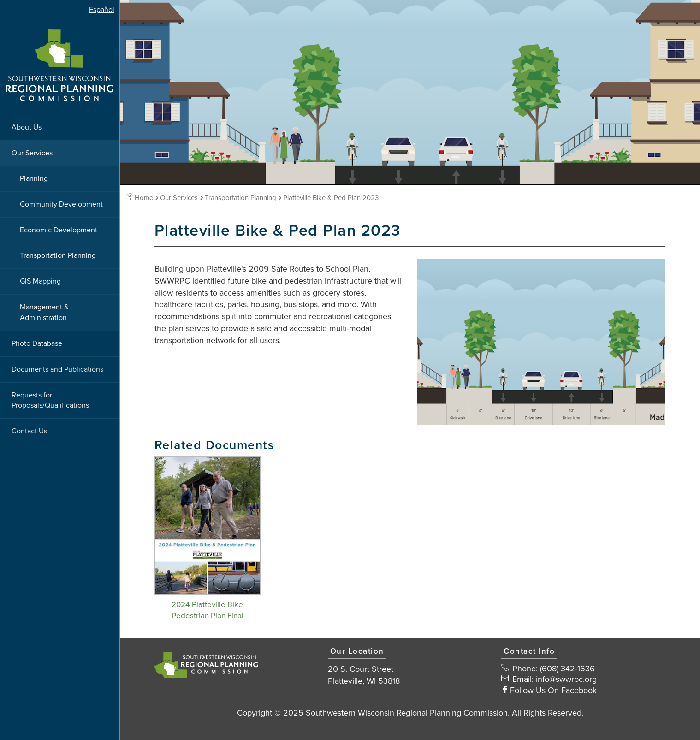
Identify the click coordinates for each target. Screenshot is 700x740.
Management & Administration (44, 312)
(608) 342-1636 (567, 669)
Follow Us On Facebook (553, 690)
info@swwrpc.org (566, 679)
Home (139, 198)
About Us (27, 127)
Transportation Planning (58, 255)
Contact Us (29, 431)
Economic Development (59, 230)
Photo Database (37, 343)
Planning (34, 178)
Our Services (32, 153)
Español (102, 10)
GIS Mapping (40, 281)
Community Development (61, 204)
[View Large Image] (541, 342)
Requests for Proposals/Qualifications (50, 400)
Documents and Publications (57, 369)
